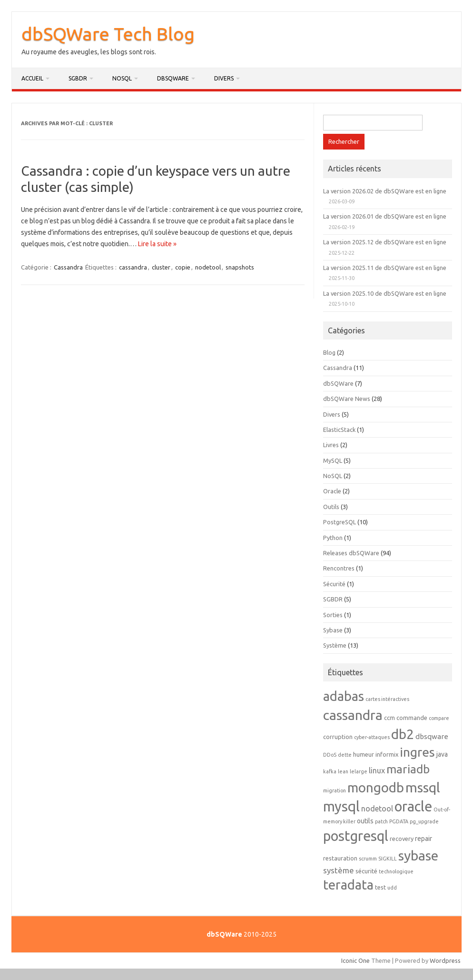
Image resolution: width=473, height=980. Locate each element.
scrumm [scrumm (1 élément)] (368, 859)
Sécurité (334, 584)
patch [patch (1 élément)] (381, 821)
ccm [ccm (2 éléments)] (389, 718)
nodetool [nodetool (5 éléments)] (377, 809)
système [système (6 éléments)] (339, 870)
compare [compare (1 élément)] (439, 718)
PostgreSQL (340, 522)
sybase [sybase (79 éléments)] (418, 855)
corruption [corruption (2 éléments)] (338, 737)
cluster (161, 267)
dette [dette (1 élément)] (345, 755)
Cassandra (68, 267)
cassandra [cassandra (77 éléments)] (353, 715)
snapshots (240, 267)
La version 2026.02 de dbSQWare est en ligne (385, 191)
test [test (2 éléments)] (380, 887)
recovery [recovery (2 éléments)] (402, 839)
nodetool (208, 267)
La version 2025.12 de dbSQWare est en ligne (385, 242)
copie (183, 267)
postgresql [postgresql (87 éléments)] (356, 836)
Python (333, 538)
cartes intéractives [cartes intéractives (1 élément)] (387, 699)
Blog (329, 352)
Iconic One (355, 960)
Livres (331, 445)
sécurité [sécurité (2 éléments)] (366, 871)
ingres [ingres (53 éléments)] (417, 752)
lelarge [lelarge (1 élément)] (359, 771)
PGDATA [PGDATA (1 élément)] (399, 821)
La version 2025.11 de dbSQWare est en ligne (385, 268)
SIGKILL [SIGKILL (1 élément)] (388, 859)
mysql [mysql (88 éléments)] (341, 806)
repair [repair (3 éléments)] (424, 839)
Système (335, 645)
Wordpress (445, 960)
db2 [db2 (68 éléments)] (403, 734)
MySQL (333, 460)
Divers (224, 78)
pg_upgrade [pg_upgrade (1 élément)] (424, 821)
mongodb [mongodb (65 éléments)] (376, 787)
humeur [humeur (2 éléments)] (364, 754)
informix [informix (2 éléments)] (387, 754)
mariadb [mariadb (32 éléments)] (408, 769)
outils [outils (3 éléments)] (365, 821)
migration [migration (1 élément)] (335, 790)
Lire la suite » (157, 244)
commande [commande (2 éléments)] (412, 718)
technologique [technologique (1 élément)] (396, 871)
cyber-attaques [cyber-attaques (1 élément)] (372, 737)
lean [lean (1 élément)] (343, 771)
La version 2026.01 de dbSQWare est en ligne (385, 216)
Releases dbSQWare (351, 553)
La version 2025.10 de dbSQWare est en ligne (385, 293)
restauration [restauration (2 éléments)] (340, 858)
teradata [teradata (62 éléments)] (348, 885)
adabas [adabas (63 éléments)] (344, 696)
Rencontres (339, 568)
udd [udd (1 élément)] (392, 888)
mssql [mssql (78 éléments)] (423, 787)
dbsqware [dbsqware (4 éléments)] (432, 736)
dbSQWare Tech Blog (108, 34)
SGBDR (78, 78)
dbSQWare (173, 78)
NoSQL (122, 78)
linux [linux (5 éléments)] (377, 770)
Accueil (32, 78)
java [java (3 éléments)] (442, 754)
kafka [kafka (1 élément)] (330, 771)
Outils (331, 507)
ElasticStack (339, 430)
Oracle (332, 491)
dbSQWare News (347, 399)
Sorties (333, 615)
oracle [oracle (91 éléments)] (413, 806)
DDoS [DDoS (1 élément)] (330, 755)
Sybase (333, 630)
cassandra (133, 267)
